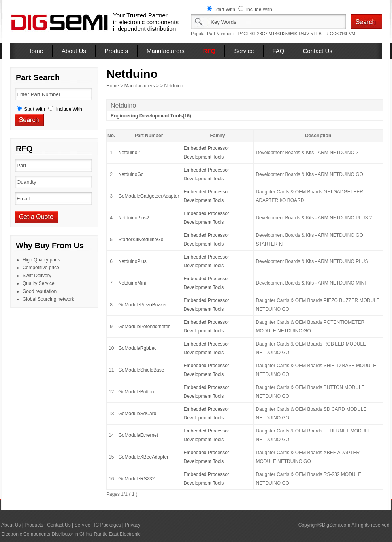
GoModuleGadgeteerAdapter (149, 196)
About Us (74, 51)
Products (116, 51)
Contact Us (318, 51)
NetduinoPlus (132, 261)
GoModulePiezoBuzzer (142, 305)
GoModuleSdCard (137, 414)
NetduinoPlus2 (134, 218)
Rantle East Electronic (117, 534)
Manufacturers (166, 51)
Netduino (173, 86)
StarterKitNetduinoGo (141, 240)
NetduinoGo (131, 174)
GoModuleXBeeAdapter (143, 457)
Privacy (133, 525)
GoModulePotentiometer (144, 327)
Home (35, 51)
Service (244, 51)
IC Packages (107, 525)
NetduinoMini (132, 283)
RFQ (209, 51)
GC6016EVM (342, 34)
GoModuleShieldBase (141, 370)
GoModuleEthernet (138, 435)
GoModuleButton (136, 392)
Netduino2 (129, 153)
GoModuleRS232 (136, 479)
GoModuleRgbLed (137, 348)
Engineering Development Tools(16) (151, 116)
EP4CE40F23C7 (252, 34)
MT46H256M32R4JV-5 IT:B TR (299, 34)
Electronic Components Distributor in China (46, 534)
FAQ (279, 51)
